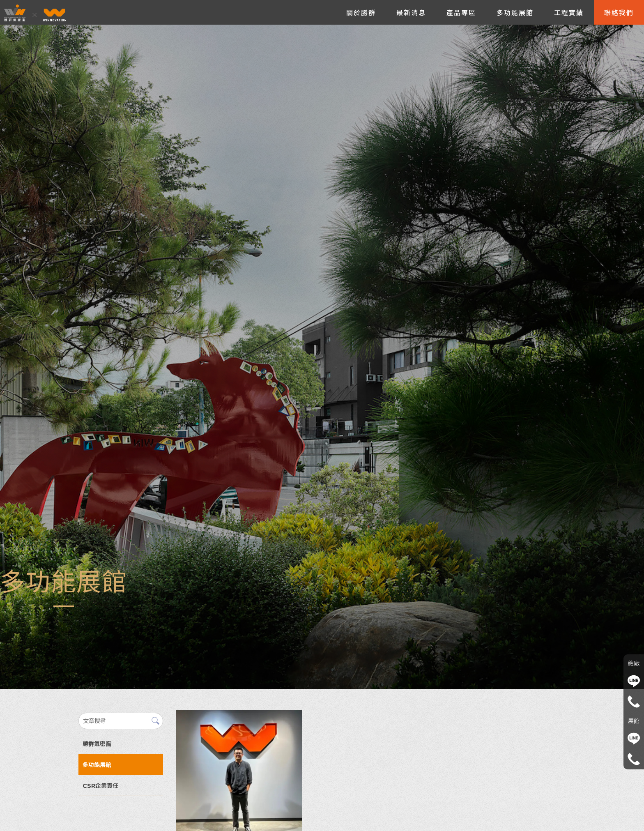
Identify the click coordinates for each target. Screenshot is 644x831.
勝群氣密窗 (97, 744)
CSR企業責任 (100, 786)
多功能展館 (97, 765)
